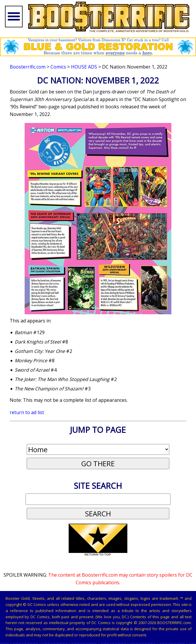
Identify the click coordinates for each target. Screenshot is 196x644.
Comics (58, 67)
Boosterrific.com (28, 67)
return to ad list (27, 412)
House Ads (84, 67)
